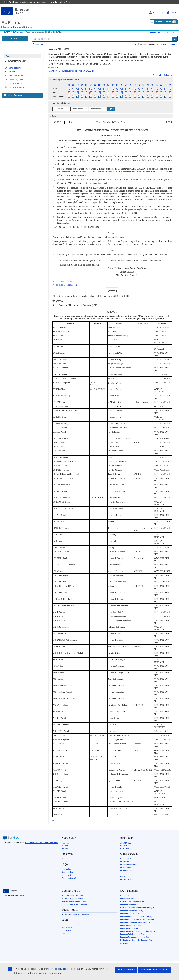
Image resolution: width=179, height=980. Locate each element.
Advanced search (170, 44)
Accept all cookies (126, 970)
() (118, 160)
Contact (65, 846)
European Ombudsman (129, 928)
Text (8, 56)
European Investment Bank (131, 925)
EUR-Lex (11, 23)
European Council (127, 899)
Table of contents (14, 95)
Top (54, 821)
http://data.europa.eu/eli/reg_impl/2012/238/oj (73, 71)
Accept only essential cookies (154, 970)
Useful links (125, 849)
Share (170, 33)
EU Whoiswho (126, 868)
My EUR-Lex (156, 12)
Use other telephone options (73, 899)
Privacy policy (67, 928)
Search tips (38, 44)
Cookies (65, 934)
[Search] (175, 39)
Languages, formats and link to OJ (66, 79)
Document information (16, 61)
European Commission (129, 905)
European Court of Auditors (131, 914)
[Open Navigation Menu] (15, 39)
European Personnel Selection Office (135, 937)
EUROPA (7, 32)
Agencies (124, 943)
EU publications (126, 871)
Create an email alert (15, 83)
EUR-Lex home (18, 32)
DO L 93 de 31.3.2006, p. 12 (66, 282)
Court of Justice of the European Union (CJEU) (138, 908)
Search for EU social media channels (76, 915)
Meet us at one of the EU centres (74, 905)
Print (161, 32)
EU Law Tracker (126, 879)
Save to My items (14, 79)
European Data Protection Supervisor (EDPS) (138, 931)
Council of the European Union (132, 902)
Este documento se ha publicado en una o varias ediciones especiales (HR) (80, 64)
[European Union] (10, 891)
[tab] (111, 79)
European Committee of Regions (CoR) (135, 922)
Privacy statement (69, 878)
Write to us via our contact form (74, 902)
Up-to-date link (13, 68)
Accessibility (67, 875)
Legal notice (66, 869)
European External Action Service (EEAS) (136, 916)
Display (111, 109)
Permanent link (13, 72)
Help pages (66, 843)
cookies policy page (58, 969)
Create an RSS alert (15, 87)
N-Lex (123, 876)
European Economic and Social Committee (137, 919)
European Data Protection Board (133, 934)
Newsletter (125, 846)
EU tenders (125, 862)
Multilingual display (59, 103)
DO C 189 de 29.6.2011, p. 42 (66, 285)
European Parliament (128, 896)
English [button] (171, 12)
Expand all (156, 75)
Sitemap (65, 849)
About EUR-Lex (126, 843)
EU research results (128, 865)
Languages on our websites (72, 925)
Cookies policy (67, 872)
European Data (126, 859)
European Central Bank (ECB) (132, 911)
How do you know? (60, 2)
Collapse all (167, 75)
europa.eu (21, 895)
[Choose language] (61, 109)
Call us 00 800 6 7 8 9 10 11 (72, 896)
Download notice (14, 76)
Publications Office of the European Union (41, 842)
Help (153, 32)
